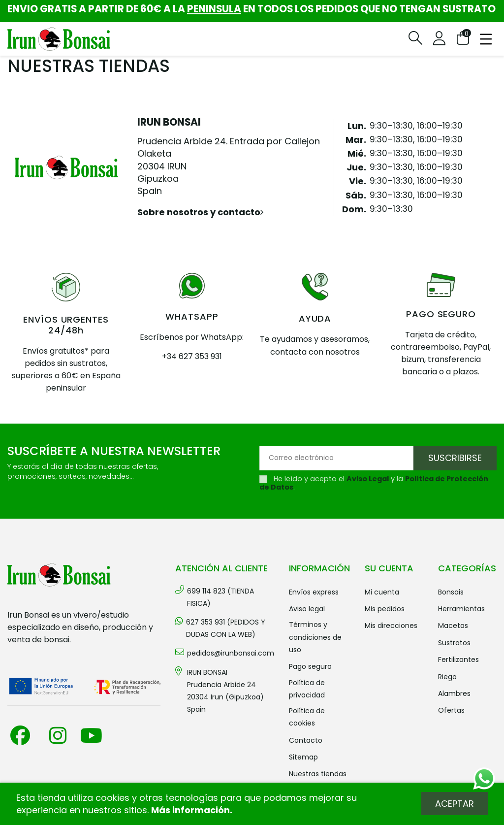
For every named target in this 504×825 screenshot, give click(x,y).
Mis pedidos (385, 609)
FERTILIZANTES (458, 660)
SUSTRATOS (454, 643)
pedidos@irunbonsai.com (231, 653)
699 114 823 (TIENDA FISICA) (220, 597)
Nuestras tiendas (318, 774)
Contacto (306, 740)
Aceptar (455, 804)
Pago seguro (310, 666)
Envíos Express (314, 592)
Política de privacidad (307, 689)
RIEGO (447, 677)
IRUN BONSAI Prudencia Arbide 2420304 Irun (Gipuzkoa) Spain (225, 691)
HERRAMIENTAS (461, 609)
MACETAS (453, 626)
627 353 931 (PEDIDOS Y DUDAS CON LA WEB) (226, 628)
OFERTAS (451, 710)
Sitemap (303, 757)
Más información (190, 810)
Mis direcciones (391, 626)
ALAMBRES (454, 693)
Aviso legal (307, 609)
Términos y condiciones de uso (315, 637)
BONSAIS (451, 592)
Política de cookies (307, 717)
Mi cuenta (382, 592)
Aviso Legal (368, 479)
